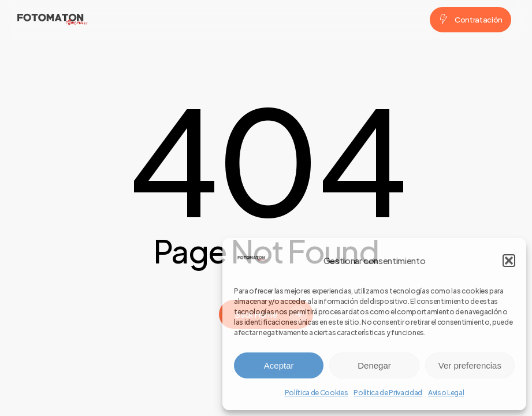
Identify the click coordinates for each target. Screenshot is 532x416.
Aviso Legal (446, 393)
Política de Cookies (317, 393)
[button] (509, 261)
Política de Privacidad (388, 393)
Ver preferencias (470, 365)
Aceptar (279, 365)
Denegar (374, 365)
